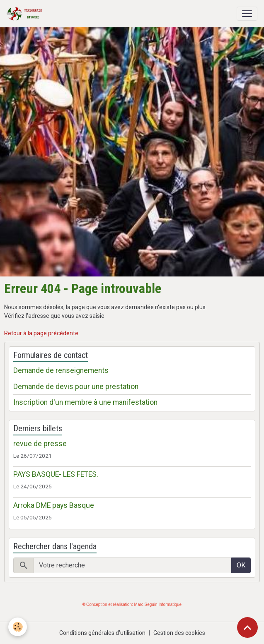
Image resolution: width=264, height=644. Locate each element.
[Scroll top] (247, 627)
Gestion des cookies (179, 633)
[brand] (26, 14)
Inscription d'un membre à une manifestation (85, 402)
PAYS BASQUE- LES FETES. (56, 474)
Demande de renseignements (61, 370)
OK (241, 565)
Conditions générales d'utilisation (102, 633)
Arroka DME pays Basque (54, 505)
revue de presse (40, 444)
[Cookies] (18, 627)
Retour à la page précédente (41, 333)
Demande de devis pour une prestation (76, 387)
